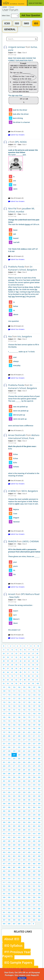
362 (29, 807)
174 (9, 721)
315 (34, 785)
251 (34, 755)
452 (39, 849)
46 (37, 661)
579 (34, 909)
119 (14, 695)
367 (14, 811)
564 (39, 901)
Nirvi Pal (12, 208)
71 (29, 672)
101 (4, 687)
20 (4, 654)
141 (4, 706)
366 (9, 811)
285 (4, 774)
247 (14, 755)
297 (24, 777)
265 (24, 762)
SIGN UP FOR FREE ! (36, 3)
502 (9, 875)
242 (29, 751)
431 (14, 841)
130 (29, 699)
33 (21, 657)
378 (29, 815)
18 (33, 650)
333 (4, 796)
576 (19, 909)
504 (19, 875)
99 (33, 684)
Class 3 (24, 214)
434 (29, 841)
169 (24, 717)
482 (29, 864)
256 (19, 759)
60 (21, 669)
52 (25, 665)
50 (16, 665)
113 (24, 691)
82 (37, 676)
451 (34, 849)
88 (25, 680)
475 (34, 860)
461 (4, 856)
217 (24, 740)
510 (9, 879)
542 (9, 894)
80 (29, 676)
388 (39, 819)
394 (29, 822)
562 (29, 901)
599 (14, 920)
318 (9, 789)
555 (34, 897)
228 (39, 744)
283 (34, 770)
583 (14, 912)
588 (39, 912)
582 (9, 912)
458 (29, 852)
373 (4, 815)
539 (34, 890)
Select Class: (6, 16)
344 (19, 800)
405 (4, 830)
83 (4, 680)
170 (29, 717)
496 (19, 871)
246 (9, 755)
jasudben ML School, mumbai (21, 210)
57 (8, 669)
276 (39, 766)
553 (24, 897)
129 (24, 699)
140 (39, 702)
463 (14, 856)
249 (24, 755)
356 (39, 804)
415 (14, 834)
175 (14, 721)
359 (14, 807)
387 (34, 819)
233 (24, 747)
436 (39, 841)
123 (34, 695)
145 (24, 706)
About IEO (12, 939)
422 (9, 837)
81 (33, 676)
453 (4, 852)
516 (39, 879)
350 (9, 804)
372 (39, 811)
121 (24, 695)
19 (37, 650)
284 (39, 770)
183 (14, 725)
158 (9, 714)
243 (34, 751)
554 (29, 897)
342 (9, 800)
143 (14, 706)
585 (24, 912)
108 (39, 687)
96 (21, 684)
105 (24, 687)
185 (24, 725)
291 (34, 774)
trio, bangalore (25, 336)
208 (19, 736)
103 (14, 687)
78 (21, 676)
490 (29, 867)
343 (14, 800)
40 (12, 661)
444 (39, 845)
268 (39, 762)
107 (34, 687)
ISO (17, 23)
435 (34, 841)
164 (39, 714)
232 (19, 747)
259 (34, 759)
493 (4, 871)
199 (14, 732)
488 (19, 867)
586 (29, 912)
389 (4, 822)
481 (24, 864)
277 (4, 770)
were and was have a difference (24, 411)
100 (38, 684)
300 (39, 777)
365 (4, 811)
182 (9, 725)
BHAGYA (12, 541)
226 (29, 744)
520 (19, 882)
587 (34, 912)
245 (4, 755)
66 (8, 672)
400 (19, 826)
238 (9, 751)
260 (39, 759)
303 (14, 781)
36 (33, 657)
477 (4, 864)
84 (8, 680)
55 (37, 665)
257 (24, 759)
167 (14, 717)
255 (14, 759)
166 (9, 717)
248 (19, 755)
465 (24, 856)
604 (39, 920)
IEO (36, 23)
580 (39, 909)
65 (4, 672)
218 (29, 740)
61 (25, 669)
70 (25, 672)
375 (14, 815)
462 (9, 856)
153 (24, 710)
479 (14, 864)
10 (38, 646)
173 (4, 721)
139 (34, 702)
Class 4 (24, 600)
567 (14, 905)
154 (29, 710)
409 (24, 830)
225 (24, 744)
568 (19, 905)
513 (24, 879)
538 (29, 890)
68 (16, 672)
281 (24, 770)
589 (4, 916)
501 (4, 875)
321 (24, 789)
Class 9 (24, 494)
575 (14, 909)
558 (9, 901)
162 (29, 714)
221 (4, 744)
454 (9, 852)
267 (34, 762)
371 (34, 811)
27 (33, 654)
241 (24, 751)
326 (9, 792)
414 (9, 834)
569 (24, 905)
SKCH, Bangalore (30, 491)
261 (4, 762)
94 (12, 684)
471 (14, 860)
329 (24, 792)
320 (19, 789)
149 (4, 710)
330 (29, 792)
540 (39, 890)
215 (14, 740)
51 (21, 665)
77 (16, 676)
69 (21, 672)
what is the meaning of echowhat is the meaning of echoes (24, 461)
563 (34, 901)
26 (29, 654)
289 (24, 774)
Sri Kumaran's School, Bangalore (23, 268)
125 (4, 699)
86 (16, 680)
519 (14, 882)
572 (39, 905)
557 (4, 901)
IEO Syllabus (13, 946)
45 (33, 661)
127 (14, 699)
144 (19, 706)
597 (4, 920)
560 (19, 901)
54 (33, 665)
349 (4, 804)
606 (9, 924)
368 (19, 811)
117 (4, 695)
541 (4, 894)
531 (34, 886)
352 (19, 804)
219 (34, 740)
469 (4, 860)
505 (24, 875)
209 (24, 736)
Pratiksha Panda (16, 267)
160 (19, 714)
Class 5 (24, 53)
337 (24, 796)
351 (14, 804)
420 (39, 834)
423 (14, 837)
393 (24, 822)
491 (34, 867)
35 (29, 657)
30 (8, 657)
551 (14, 897)
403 (34, 826)
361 (24, 807)
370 (29, 811)
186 (29, 725)
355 (34, 804)
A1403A (12, 491)
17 (29, 650)
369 (24, 811)
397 (4, 826)
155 (34, 710)
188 (39, 725)
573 (4, 909)
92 (4, 684)
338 (29, 796)
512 (19, 879)
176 (19, 721)
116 (39, 691)
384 (19, 819)
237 (4, 751)
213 (4, 740)
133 (4, 702)
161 (24, 714)
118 (9, 695)
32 (16, 657)
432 (19, 841)
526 (9, 886)
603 (34, 920)
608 (19, 924)
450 (29, 849)
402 (29, 826)
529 (24, 886)
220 (39, 740)
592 (19, 916)
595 (34, 916)
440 (19, 845)
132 (39, 699)
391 (14, 822)
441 (24, 845)
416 (19, 834)
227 (34, 744)
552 (19, 897)
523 (34, 882)
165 (4, 717)
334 (9, 796)
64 (37, 669)
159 (14, 714)
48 (8, 665)
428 (39, 837)
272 (19, 766)
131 (34, 699)
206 (9, 736)
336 (19, 796)
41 (16, 661)
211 (34, 736)
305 (24, 781)
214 (9, 740)
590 (9, 916)
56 (4, 669)
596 (39, 916)
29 (4, 657)
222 (9, 744)
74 (4, 676)
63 (33, 669)
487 (14, 867)
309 (4, 785)
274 (29, 766)
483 (34, 864)
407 (14, 830)
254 (9, 759)
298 (29, 777)
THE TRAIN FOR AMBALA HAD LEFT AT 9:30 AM (24, 236)
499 (34, 871)
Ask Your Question (31, 15)
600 (19, 920)
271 (14, 766)
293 (4, 777)
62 (29, 669)
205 (4, 736)
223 (14, 744)
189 (4, 729)
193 (24, 729)
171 (34, 717)
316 (39, 785)
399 (14, 826)
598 (9, 920)
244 (39, 751)
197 (4, 732)
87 (21, 680)
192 (19, 729)
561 (24, 901)
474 (29, 860)
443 (34, 845)
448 (19, 849)
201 (24, 732)
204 (39, 732)
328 (19, 792)
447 (14, 849)
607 (14, 924)
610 (29, 924)
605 (4, 924)
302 (9, 781)
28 (37, 654)
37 (37, 657)
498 (29, 871)
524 (39, 882)
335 (14, 796)
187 (34, 725)
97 (25, 684)
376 (19, 815)
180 (39, 721)
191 (14, 729)
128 (19, 699)
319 (14, 789)
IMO (26, 23)
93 (8, 684)
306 (29, 781)
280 (19, 770)
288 (19, 774)
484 (39, 864)
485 (4, 867)
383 (14, 819)
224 (19, 744)
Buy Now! (22, 978)
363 (34, 807)
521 (24, 882)
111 (14, 691)
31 (12, 657)
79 (25, 676)
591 (14, 916)
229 (4, 747)
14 (16, 650)
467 (34, 856)
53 (29, 665)
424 (19, 837)
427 (34, 837)
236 (39, 747)
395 (34, 822)
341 (4, 800)
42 (21, 661)
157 (4, 714)
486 (9, 867)
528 (19, 886)
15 (21, 650)
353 (24, 804)
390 (9, 822)
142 (9, 706)
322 (29, 789)
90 (33, 680)
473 (24, 860)
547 (34, 894)
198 (9, 732)
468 (39, 856)
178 (29, 721)
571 (34, 905)
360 (19, 807)
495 (14, 871)
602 (29, 920)
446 (9, 849)
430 (9, 841)
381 (4, 819)
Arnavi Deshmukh (17, 435)
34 (25, 657)
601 (24, 920)
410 (29, 830)
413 (4, 834)
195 (34, 729)
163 (34, 714)
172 (39, 717)
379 (34, 815)
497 (24, 871)
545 (24, 894)
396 (39, 822)
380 (39, 815)
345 (24, 800)
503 (14, 875)
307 (34, 781)
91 (37, 680)
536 (19, 890)
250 (29, 755)
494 (9, 871)
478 (9, 864)
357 (4, 807)
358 (9, 807)
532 (39, 886)
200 (19, 732)
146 (29, 706)
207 (14, 736)
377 (24, 815)
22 (12, 654)
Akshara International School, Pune (24, 437)
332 (39, 792)
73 (37, 672)
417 (24, 834)
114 (29, 691)
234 (29, 747)
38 (4, 661)
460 (39, 852)
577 (24, 909)
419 (34, 834)
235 (34, 747)
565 (4, 905)
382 (9, 819)
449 (24, 849)
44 (29, 661)
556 (39, 897)
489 (24, 867)
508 (39, 875)
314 (29, 785)
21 (8, 654)
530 (29, 886)
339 (34, 796)
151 (14, 710)
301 (4, 781)
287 (14, 774)
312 (19, 785)
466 (29, 856)
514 (29, 879)
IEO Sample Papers (18, 963)
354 (29, 804)
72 (33, 672)
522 (29, 882)
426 (29, 837)
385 (24, 819)
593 (24, 916)
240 (19, 751)
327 (14, 792)
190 (9, 729)
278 (9, 770)
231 (14, 747)
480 (19, 864)
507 (34, 875)
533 (4, 890)
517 (4, 882)
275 (34, 766)
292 (39, 774)
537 (24, 890)
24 (21, 654)
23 (16, 654)
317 (4, 789)
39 (8, 661)
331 (34, 792)
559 (14, 901)
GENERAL (10, 29)
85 (12, 680)
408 (19, 830)
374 (9, 815)
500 (39, 871)
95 (16, 684)
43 (25, 661)
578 (29, 909)
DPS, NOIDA (21, 142)
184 (19, 725)
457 (24, 852)
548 (39, 894)
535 (14, 890)
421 (4, 837)
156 (39, 710)
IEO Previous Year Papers (16, 954)
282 (29, 770)
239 (14, 751)
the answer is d (24, 618)
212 (39, 736)
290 (29, 774)
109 (4, 691)
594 (29, 916)
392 (19, 822)
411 (34, 830)
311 (14, 785)
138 (29, 702)
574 (9, 909)
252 (39, 755)
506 (29, 875)
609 (24, 924)
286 (9, 774)
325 (4, 792)
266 (29, 762)
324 (39, 789)
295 (14, 777)
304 (19, 781)
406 (9, 830)
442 (29, 845)
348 (39, 800)
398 (9, 826)
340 (39, 796)
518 (9, 882)
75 (8, 676)
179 (34, 721)
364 (39, 807)
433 (24, 841)
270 (9, 766)
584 (19, 912)
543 (14, 894)
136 (19, 702)
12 (8, 650)
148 (39, 706)
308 (39, 781)
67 (12, 672)
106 (29, 687)
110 (9, 691)
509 (4, 879)
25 (25, 654)
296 (19, 777)
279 (14, 770)
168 (19, 717)
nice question (24, 299)
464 (19, 856)
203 (34, 732)
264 (19, 762)
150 (9, 710)
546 (29, 894)
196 (39, 729)
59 (16, 669)
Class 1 (24, 144)
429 (4, 841)
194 (29, 729)
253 (4, 759)
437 (4, 845)
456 (19, 852)
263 (14, 762)
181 (4, 725)
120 (19, 695)
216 (19, 740)
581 (4, 912)
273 (24, 766)
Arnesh (12, 594)
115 (34, 691)
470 (9, 860)
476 (39, 860)
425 (24, 837)
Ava (10, 336)
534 (9, 890)
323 (34, 789)
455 (14, 852)
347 (34, 800)
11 (4, 650)
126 (9, 699)
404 (39, 826)
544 (19, 894)
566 (9, 905)
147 (34, 706)
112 (19, 691)
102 (9, 687)
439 (14, 845)
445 (4, 849)
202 (29, 732)
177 (24, 721)
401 (24, 826)
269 (4, 766)
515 (34, 879)
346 (29, 800)
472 (19, 860)
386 (29, 819)
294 (9, 777)
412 (39, 830)
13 (12, 650)
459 (34, 852)
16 (25, 650)
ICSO (7, 23)
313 (24, 785)
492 (39, 867)
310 (9, 785)
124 (39, 695)
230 (9, 747)
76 (12, 676)
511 (14, 879)
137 (24, 702)
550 (9, 897)
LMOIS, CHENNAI (31, 541)
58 (12, 669)
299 (34, 777)
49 (12, 665)
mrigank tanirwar (17, 47)
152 (19, 710)
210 (29, 736)
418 (29, 834)
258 (29, 759)
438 (9, 845)
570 (29, 905)
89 (29, 680)
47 (4, 665)
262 (9, 762)
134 (9, 702)
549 (4, 897)
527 (14, 886)
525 (4, 886)
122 (29, 695)
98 (29, 684)
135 (14, 702)
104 (19, 687)
